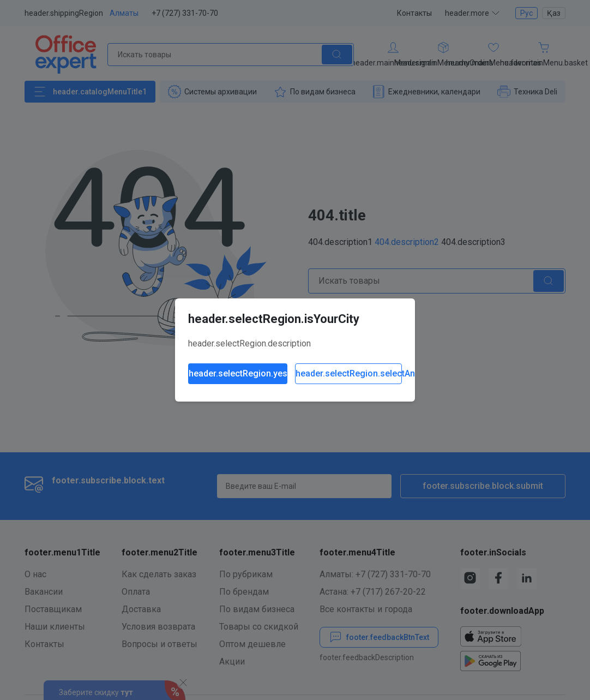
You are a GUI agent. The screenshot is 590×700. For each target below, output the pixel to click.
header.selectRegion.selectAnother (349, 373)
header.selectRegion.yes (238, 373)
